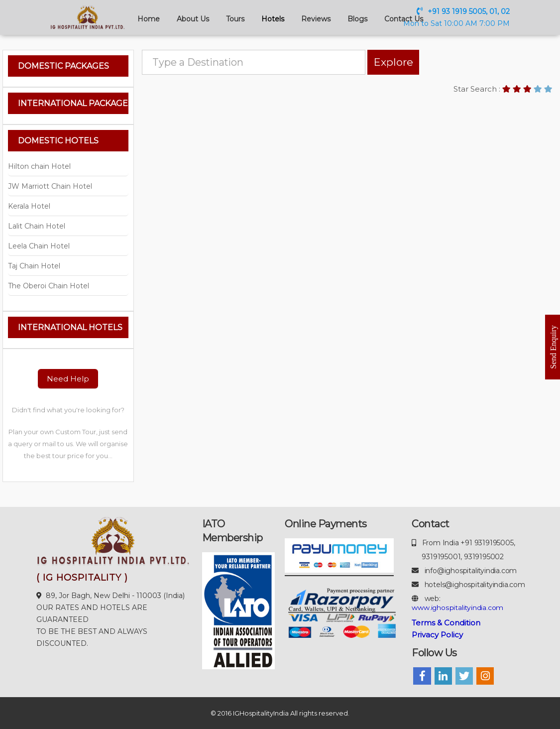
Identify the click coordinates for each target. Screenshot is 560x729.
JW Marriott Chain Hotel (50, 186)
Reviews (316, 19)
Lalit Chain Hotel (37, 226)
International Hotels (70, 327)
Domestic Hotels (58, 141)
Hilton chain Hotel (39, 166)
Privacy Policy (437, 635)
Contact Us (404, 19)
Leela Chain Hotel (39, 246)
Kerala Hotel (29, 206)
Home (149, 19)
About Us (193, 19)
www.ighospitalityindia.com (457, 607)
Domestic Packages (63, 66)
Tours (235, 19)
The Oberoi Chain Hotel (49, 286)
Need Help (68, 379)
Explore (385, 62)
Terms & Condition (446, 623)
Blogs (357, 19)
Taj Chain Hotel (34, 266)
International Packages (73, 103)
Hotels (273, 19)
